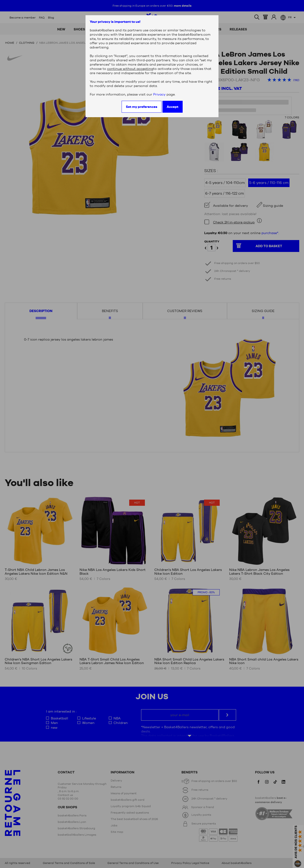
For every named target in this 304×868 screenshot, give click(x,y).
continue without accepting (130, 69)
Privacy (159, 94)
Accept (173, 107)
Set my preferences (142, 107)
